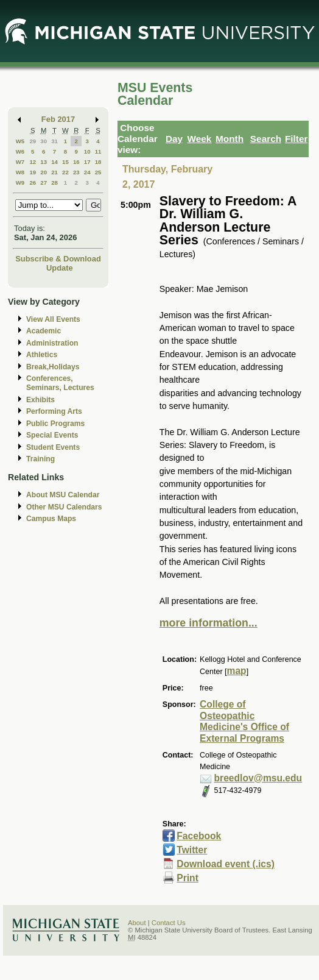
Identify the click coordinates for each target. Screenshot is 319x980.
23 (76, 172)
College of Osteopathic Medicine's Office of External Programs (244, 721)
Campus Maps (51, 519)
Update (60, 268)
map (237, 671)
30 (44, 141)
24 (87, 172)
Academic (44, 331)
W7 (20, 162)
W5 (20, 141)
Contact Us (169, 923)
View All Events (53, 319)
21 (54, 172)
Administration (52, 343)
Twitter (192, 850)
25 (98, 172)
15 (65, 162)
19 (33, 172)
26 (33, 183)
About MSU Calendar (63, 495)
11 (98, 151)
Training (40, 459)
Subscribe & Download (58, 259)
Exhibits (40, 400)
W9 (20, 183)
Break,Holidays (53, 367)
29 (33, 141)
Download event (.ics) (226, 864)
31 (54, 141)
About (137, 923)
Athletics (42, 355)
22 (65, 172)
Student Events (53, 447)
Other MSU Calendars (64, 507)
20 (44, 172)
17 (87, 162)
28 (54, 183)
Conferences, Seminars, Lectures (60, 383)
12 (33, 162)
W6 (20, 151)
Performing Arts (54, 411)
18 (98, 162)
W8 (20, 172)
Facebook (199, 836)
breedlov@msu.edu (258, 778)
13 (44, 162)
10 (87, 151)
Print (188, 878)
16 (76, 162)
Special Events (52, 435)
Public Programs (55, 424)
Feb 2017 (58, 119)
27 (44, 183)
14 (54, 162)
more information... (209, 623)
